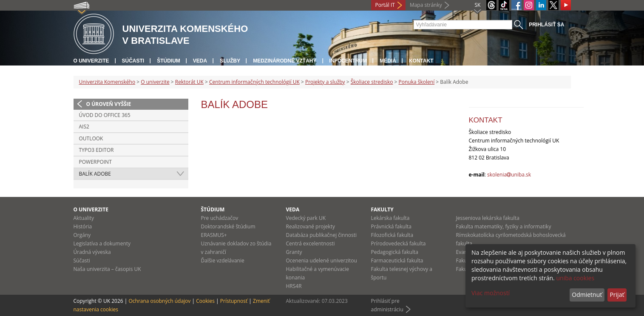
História (83, 226)
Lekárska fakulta (390, 218)
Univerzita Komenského (107, 82)
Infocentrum (348, 61)
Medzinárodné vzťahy (285, 61)
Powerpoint (95, 162)
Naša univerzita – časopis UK (107, 269)
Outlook (91, 138)
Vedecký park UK (306, 218)
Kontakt (421, 61)
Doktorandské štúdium (228, 226)
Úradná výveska (92, 252)
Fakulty (382, 209)
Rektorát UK (189, 82)
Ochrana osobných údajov (159, 301)
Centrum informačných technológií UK (254, 82)
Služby (230, 61)
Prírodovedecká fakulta (399, 243)
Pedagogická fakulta (395, 252)
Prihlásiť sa (546, 25)
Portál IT (385, 5)
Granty (294, 252)
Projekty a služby (325, 82)
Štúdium (169, 61)
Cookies (205, 301)
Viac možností (491, 293)
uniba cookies (575, 278)
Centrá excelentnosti (311, 243)
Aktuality (84, 218)
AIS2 (84, 127)
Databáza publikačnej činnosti (322, 235)
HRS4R (294, 286)
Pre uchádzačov (220, 218)
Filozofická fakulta (392, 235)
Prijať (617, 295)
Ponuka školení (417, 82)
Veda (200, 61)
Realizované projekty (311, 226)
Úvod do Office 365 (105, 115)
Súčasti (133, 61)
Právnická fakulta (391, 226)
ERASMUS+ (214, 235)
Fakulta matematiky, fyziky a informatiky (504, 226)
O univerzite (91, 61)
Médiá (388, 61)
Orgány (82, 235)
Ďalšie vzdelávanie (223, 260)
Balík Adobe (95, 174)
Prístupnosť (234, 301)
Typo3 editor (96, 150)
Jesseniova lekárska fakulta (488, 218)
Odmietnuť (587, 295)
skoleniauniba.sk (509, 175)
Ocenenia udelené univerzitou (322, 260)
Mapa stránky (426, 5)
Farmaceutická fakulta (397, 260)
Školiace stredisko (372, 82)
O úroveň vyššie (109, 104)
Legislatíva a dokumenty (102, 243)
